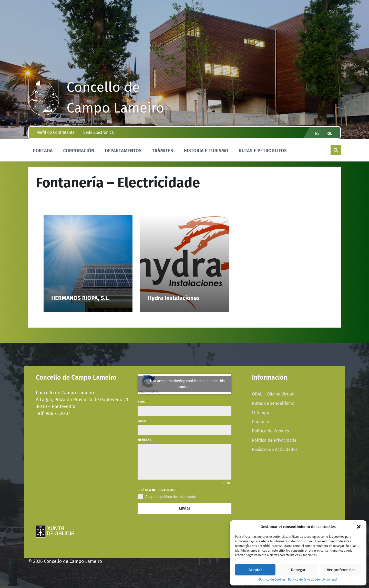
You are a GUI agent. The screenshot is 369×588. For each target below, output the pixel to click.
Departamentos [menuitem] (123, 151)
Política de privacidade (158, 490)
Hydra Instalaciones (174, 298)
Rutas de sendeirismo (273, 403)
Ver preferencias (341, 570)
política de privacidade (178, 497)
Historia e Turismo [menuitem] (206, 151)
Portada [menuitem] (43, 151)
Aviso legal (330, 580)
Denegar (298, 570)
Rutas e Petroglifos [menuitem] (263, 151)
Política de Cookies (272, 580)
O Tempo (260, 412)
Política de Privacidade (304, 580)
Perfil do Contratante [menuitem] (56, 132)
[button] (359, 527)
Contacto (261, 422)
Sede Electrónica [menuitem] (98, 132)
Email (143, 421)
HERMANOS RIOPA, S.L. (80, 298)
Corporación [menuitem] (79, 151)
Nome (143, 402)
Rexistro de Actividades (275, 449)
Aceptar (255, 570)
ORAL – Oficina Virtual (273, 394)
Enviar (184, 508)
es (317, 133)
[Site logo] (44, 114)
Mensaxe (145, 440)
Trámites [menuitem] (163, 151)
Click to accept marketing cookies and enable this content (184, 384)
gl (330, 133)
